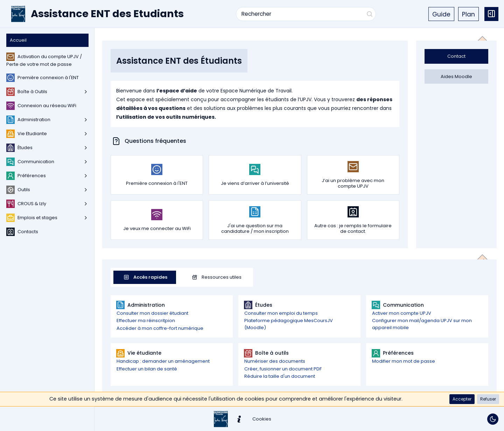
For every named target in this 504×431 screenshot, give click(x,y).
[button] (462, 399)
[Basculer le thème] (493, 419)
